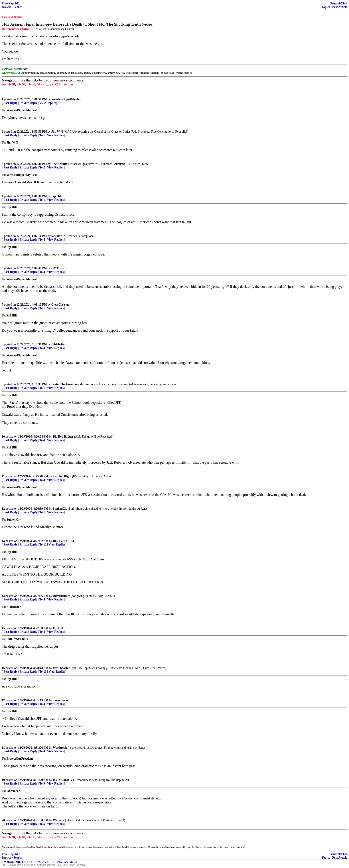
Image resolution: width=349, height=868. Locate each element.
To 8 (42, 632)
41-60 (31, 84)
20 (3, 820)
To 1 (42, 135)
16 (3, 668)
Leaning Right (62, 476)
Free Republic (11, 3)
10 (3, 437)
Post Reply (10, 103)
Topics (326, 7)
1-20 (12, 84)
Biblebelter (59, 344)
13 (3, 541)
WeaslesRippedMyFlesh (67, 99)
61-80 (41, 84)
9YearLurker (61, 700)
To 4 (42, 240)
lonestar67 (58, 236)
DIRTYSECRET (64, 541)
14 (3, 596)
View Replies (48, 103)
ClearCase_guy (61, 305)
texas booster (61, 668)
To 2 (42, 167)
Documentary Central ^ (17, 29)
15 (3, 628)
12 (3, 509)
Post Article (340, 7)
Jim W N (57, 132)
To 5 (42, 824)
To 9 (42, 784)
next (65, 84)
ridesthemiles (62, 596)
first (5, 84)
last (72, 84)
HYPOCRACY (63, 780)
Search (18, 7)
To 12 (43, 545)
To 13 (43, 672)
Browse (7, 7)
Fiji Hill (57, 196)
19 (3, 780)
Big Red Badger (63, 437)
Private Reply (28, 103)
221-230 (56, 84)
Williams (59, 820)
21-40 (21, 84)
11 (3, 476)
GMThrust (58, 268)
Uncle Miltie (59, 164)
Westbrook (60, 748)
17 (3, 700)
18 (3, 748)
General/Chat (338, 3)
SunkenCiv (60, 509)
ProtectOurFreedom (65, 384)
